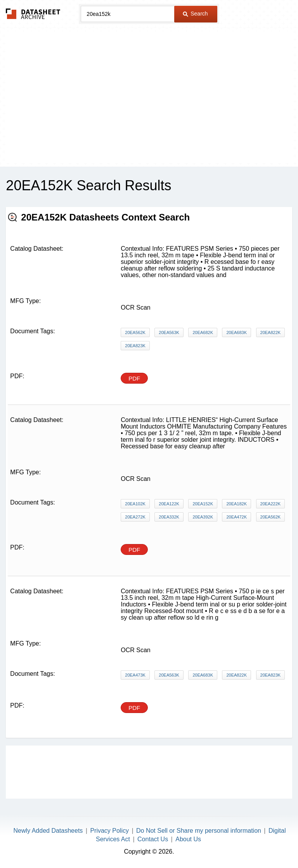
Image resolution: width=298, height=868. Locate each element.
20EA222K (271, 504)
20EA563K (169, 332)
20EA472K (236, 517)
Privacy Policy (109, 831)
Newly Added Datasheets (48, 831)
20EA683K (236, 332)
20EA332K (169, 517)
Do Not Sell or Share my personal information (199, 831)
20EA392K (203, 517)
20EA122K (169, 504)
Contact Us (153, 839)
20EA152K (203, 504)
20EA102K (135, 504)
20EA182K (236, 504)
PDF (134, 378)
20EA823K (135, 346)
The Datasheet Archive (33, 14)
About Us (188, 839)
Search (195, 14)
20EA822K (271, 332)
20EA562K (135, 332)
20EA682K (203, 332)
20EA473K (135, 675)
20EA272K (135, 517)
